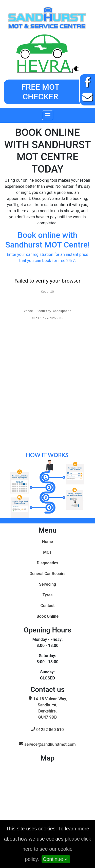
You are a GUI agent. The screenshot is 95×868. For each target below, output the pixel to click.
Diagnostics (48, 563)
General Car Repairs (48, 574)
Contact (47, 606)
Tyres (48, 595)
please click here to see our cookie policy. (57, 849)
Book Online (48, 616)
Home (48, 542)
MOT (47, 552)
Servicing (48, 584)
